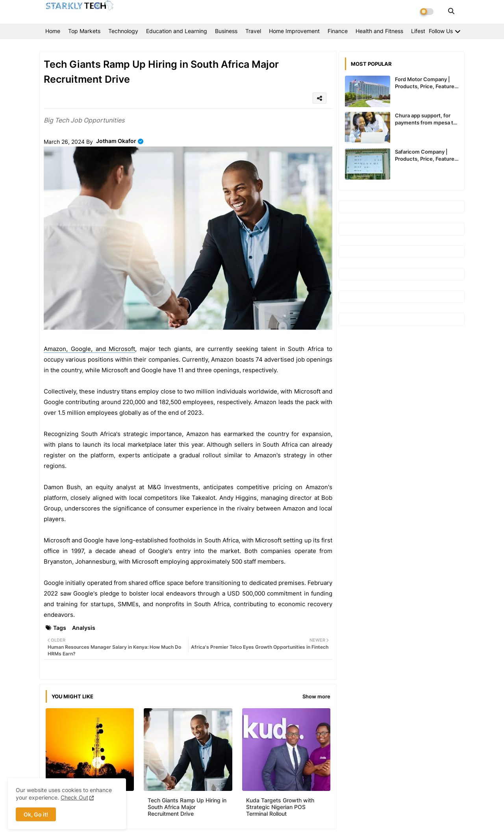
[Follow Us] (445, 31)
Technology (123, 31)
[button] (451, 11)
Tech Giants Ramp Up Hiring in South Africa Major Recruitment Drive (187, 807)
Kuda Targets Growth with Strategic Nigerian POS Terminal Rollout (280, 807)
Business (226, 31)
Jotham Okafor (116, 141)
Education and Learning (177, 31)
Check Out (74, 797)
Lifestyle (422, 31)
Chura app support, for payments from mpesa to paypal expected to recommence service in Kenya (426, 119)
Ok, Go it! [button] (36, 814)
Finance (338, 31)
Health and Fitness (379, 31)
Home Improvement (294, 31)
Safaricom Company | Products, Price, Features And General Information (426, 155)
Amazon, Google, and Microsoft (89, 349)
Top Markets (84, 31)
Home (53, 31)
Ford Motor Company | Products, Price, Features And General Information (426, 83)
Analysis (84, 628)
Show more (316, 696)
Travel (253, 31)
